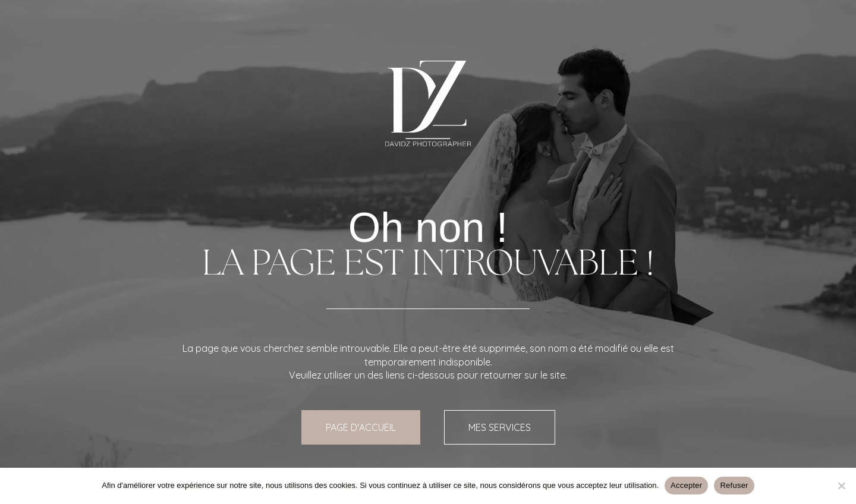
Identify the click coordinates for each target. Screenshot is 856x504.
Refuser (734, 485)
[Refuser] (841, 486)
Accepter (686, 485)
